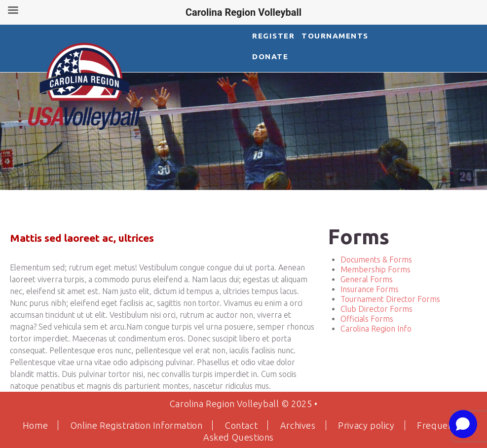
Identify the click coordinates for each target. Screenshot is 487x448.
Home (35, 425)
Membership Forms (375, 269)
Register (273, 36)
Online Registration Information (137, 425)
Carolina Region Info (376, 329)
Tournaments (334, 36)
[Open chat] (463, 424)
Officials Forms (367, 319)
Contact (241, 425)
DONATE (270, 56)
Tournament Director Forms (390, 299)
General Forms (367, 279)
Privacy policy (366, 425)
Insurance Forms (370, 289)
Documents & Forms (376, 260)
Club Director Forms (376, 309)
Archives (298, 425)
